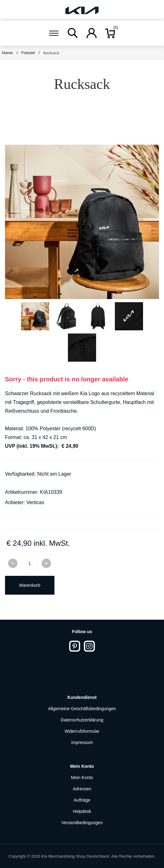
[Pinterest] (75, 646)
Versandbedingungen (82, 823)
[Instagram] (89, 646)
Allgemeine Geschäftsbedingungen (82, 709)
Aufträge (82, 800)
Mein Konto (82, 778)
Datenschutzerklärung (82, 720)
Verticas (35, 502)
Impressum (82, 742)
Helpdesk (82, 811)
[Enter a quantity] (29, 563)
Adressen (82, 789)
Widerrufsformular (82, 731)
